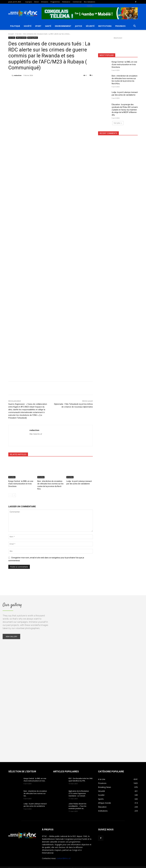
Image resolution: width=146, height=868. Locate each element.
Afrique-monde (21, 38)
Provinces (120, 26)
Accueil (11, 34)
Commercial (77, 2)
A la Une (18, 34)
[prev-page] (10, 492)
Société (28, 26)
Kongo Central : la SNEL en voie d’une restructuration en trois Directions (20, 483)
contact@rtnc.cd (63, 855)
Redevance (66, 2)
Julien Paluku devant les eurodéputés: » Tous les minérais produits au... (77, 803)
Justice (79, 26)
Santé (48, 26)
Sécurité (90, 26)
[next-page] (14, 492)
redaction (18, 75)
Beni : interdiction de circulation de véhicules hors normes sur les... (35, 790)
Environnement (63, 26)
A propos (29, 2)
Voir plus (118, 123)
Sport (38, 26)
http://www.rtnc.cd (36, 434)
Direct (36, 2)
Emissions (45, 2)
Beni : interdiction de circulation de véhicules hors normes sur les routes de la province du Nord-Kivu (50, 483)
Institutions (105, 26)
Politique (15, 26)
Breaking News (33, 38)
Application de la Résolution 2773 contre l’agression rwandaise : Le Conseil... (79, 790)
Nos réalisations (90, 2)
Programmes (55, 2)
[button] (135, 26)
